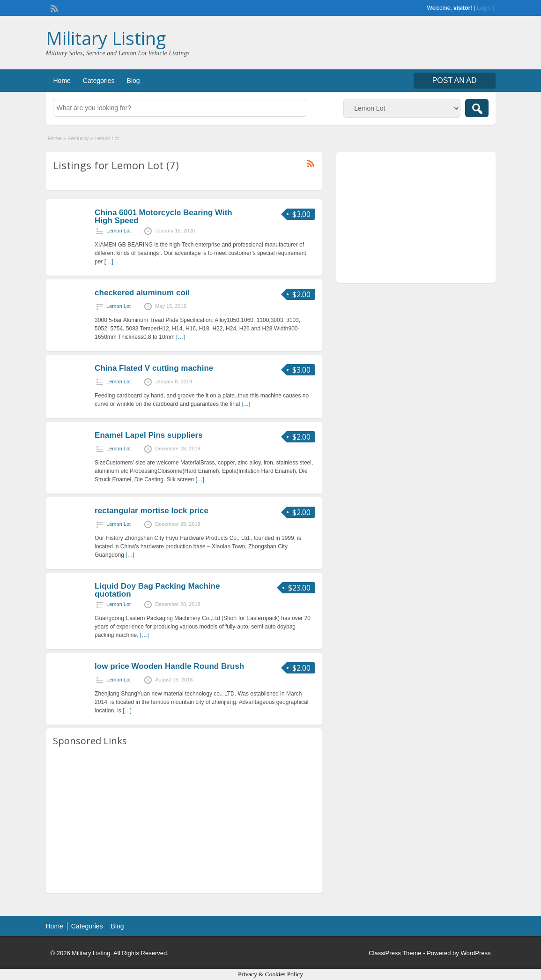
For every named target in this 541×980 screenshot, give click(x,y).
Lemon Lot (119, 231)
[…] (109, 262)
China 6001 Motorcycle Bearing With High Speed (163, 217)
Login (484, 8)
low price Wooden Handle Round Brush (169, 666)
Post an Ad (455, 80)
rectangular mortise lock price (152, 511)
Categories (99, 81)
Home (62, 81)
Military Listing (106, 38)
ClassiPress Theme (395, 953)
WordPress (475, 953)
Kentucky (78, 138)
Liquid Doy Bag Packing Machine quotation (157, 590)
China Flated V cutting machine (154, 368)
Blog (133, 81)
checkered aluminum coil (142, 293)
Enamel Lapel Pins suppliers (149, 435)
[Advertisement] (184, 820)
